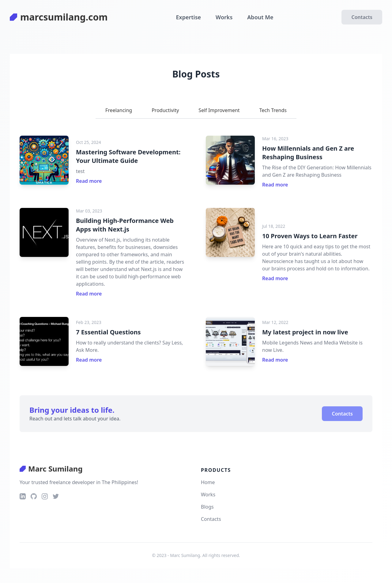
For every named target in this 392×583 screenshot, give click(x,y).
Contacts (362, 17)
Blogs (207, 507)
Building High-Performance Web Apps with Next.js (125, 225)
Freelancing (119, 110)
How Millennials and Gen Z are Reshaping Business (308, 153)
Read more (89, 181)
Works (224, 17)
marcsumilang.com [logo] (59, 17)
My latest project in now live (305, 332)
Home (208, 482)
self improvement (219, 110)
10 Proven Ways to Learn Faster (310, 236)
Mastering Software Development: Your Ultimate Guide (128, 156)
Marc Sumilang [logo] (51, 469)
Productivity (165, 110)
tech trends (273, 110)
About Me (260, 17)
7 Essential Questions (108, 332)
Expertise (189, 17)
